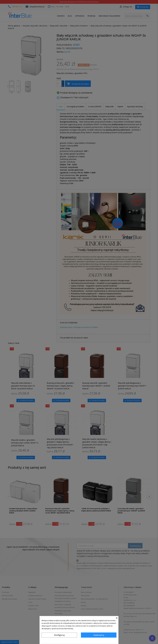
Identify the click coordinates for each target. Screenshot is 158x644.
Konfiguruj (59, 635)
